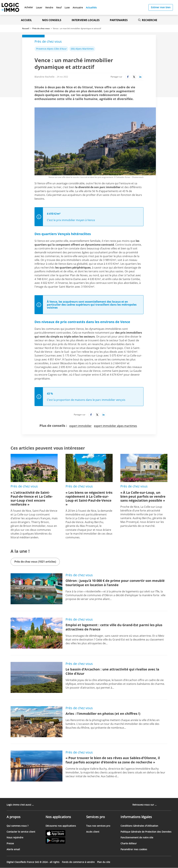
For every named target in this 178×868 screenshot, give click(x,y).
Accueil (26, 20)
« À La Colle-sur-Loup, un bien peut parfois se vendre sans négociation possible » (143, 496)
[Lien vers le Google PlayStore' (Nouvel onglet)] (61, 841)
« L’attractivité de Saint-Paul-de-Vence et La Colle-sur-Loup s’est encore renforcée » (32, 498)
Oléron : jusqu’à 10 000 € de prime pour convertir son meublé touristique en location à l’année (115, 583)
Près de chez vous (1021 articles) (35, 562)
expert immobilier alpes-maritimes (116, 426)
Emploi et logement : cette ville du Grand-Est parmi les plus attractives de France (114, 627)
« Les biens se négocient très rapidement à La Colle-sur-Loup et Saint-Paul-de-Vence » (89, 498)
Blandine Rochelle (44, 77)
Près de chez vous (41, 28)
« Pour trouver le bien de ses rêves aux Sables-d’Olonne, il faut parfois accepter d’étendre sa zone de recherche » (113, 760)
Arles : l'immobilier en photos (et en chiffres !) (103, 714)
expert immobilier (80, 426)
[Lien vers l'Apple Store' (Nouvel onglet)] (61, 834)
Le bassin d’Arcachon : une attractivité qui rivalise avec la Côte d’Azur (112, 671)
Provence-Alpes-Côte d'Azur (51, 49)
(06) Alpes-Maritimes (82, 49)
